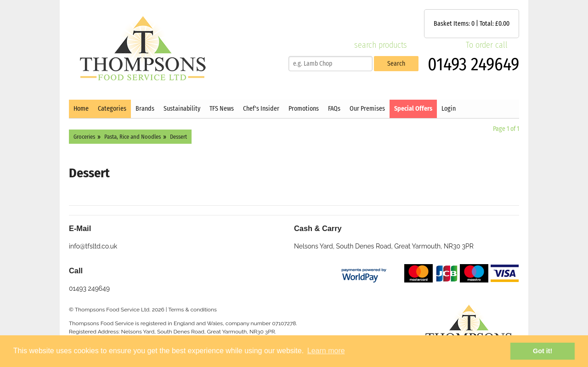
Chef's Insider (261, 109)
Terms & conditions (192, 310)
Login (449, 109)
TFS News (222, 109)
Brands (145, 109)
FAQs (334, 109)
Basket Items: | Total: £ (472, 24)
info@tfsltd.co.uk (93, 246)
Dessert (178, 137)
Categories (112, 109)
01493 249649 (473, 64)
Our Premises (367, 109)
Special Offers (413, 109)
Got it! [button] (543, 351)
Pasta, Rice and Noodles (133, 137)
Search (396, 64)
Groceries (84, 137)
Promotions (304, 109)
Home (81, 109)
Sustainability (182, 109)
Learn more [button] (326, 351)
